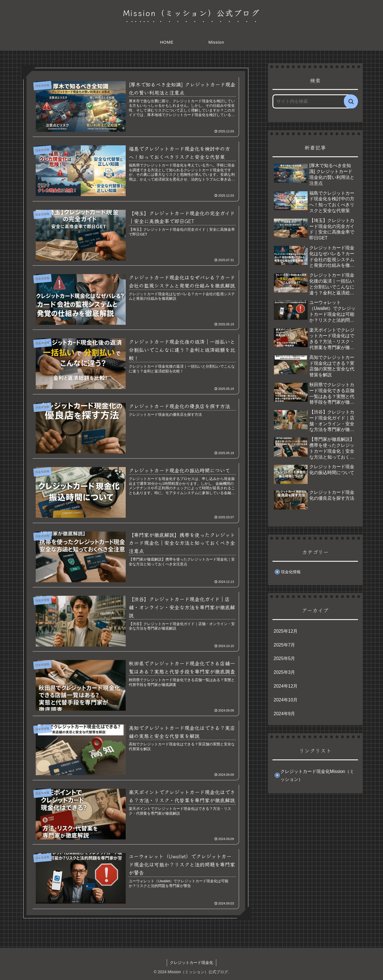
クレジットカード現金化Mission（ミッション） (317, 775)
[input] (312, 101)
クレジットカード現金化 (191, 963)
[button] (351, 101)
